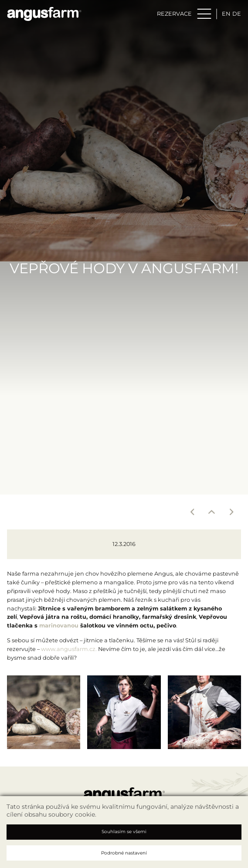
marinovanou (59, 626)
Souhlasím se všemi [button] (124, 832)
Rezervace (174, 14)
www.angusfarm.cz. (69, 649)
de (237, 14)
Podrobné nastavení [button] (124, 853)
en (226, 14)
